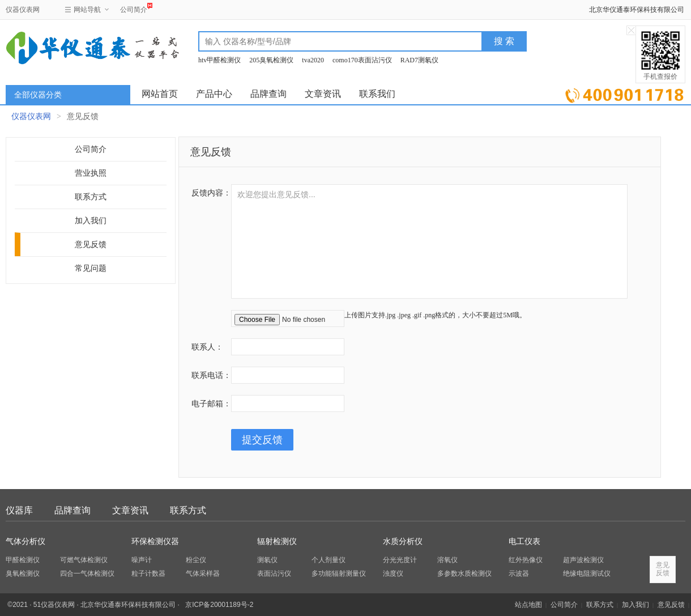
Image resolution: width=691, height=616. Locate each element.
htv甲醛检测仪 (219, 60)
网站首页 (160, 94)
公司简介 (134, 8)
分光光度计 (400, 560)
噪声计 (142, 560)
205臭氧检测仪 (271, 60)
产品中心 (214, 94)
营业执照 (91, 173)
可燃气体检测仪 (84, 560)
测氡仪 (267, 560)
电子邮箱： (211, 403)
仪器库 (19, 510)
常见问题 (91, 268)
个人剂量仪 (329, 560)
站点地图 (528, 605)
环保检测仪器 (155, 541)
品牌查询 (268, 94)
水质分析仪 (403, 541)
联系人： (207, 347)
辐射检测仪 (277, 541)
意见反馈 (91, 245)
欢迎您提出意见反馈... (429, 241)
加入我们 (91, 221)
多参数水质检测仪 (464, 573)
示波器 (519, 573)
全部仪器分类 (38, 95)
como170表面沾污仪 (362, 60)
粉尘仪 (196, 560)
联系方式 (91, 197)
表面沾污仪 (274, 573)
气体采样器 (203, 573)
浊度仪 (393, 573)
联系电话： (211, 375)
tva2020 (313, 60)
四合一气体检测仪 (87, 573)
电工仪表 (524, 541)
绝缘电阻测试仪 (587, 573)
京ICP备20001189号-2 (219, 605)
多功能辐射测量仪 (339, 573)
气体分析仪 (25, 541)
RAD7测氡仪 (419, 60)
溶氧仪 (447, 560)
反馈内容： (211, 193)
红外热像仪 (526, 560)
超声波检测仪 (583, 560)
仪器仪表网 (23, 10)
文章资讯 (323, 94)
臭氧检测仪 (23, 573)
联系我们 (377, 94)
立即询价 (624, 93)
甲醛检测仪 (23, 560)
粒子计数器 (148, 573)
